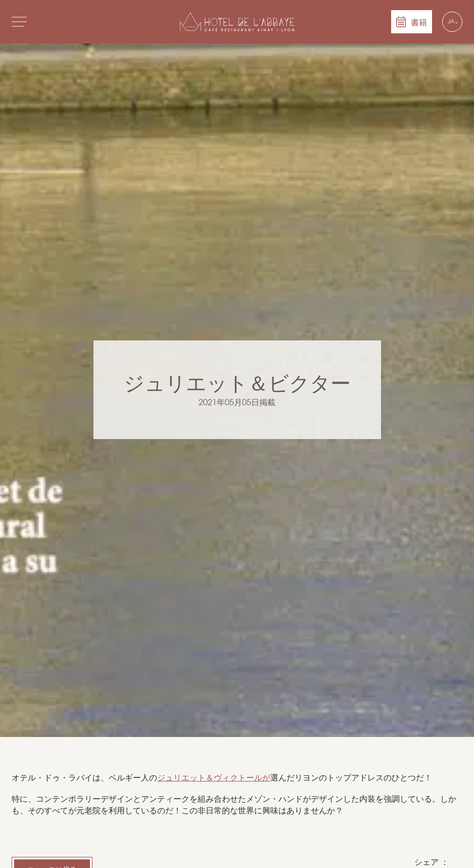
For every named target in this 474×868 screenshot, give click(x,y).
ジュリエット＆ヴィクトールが (214, 778)
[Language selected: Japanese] (452, 22)
